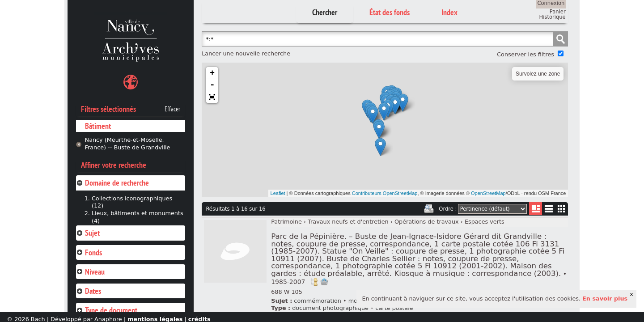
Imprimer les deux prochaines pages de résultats (429, 209)
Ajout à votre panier (324, 282)
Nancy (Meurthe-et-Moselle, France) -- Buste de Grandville (128, 144)
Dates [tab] (89, 291)
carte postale (394, 308)
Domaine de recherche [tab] (112, 183)
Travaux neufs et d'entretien (348, 222)
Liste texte (549, 210)
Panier (558, 12)
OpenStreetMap (488, 193)
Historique (553, 17)
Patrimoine (286, 222)
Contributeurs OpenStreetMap (385, 193)
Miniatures (561, 209)
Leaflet (278, 193)
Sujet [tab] (88, 233)
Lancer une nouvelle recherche (246, 53)
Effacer (172, 109)
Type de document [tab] (107, 310)
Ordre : (448, 209)
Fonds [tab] (89, 252)
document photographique (330, 308)
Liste (536, 209)
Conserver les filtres (525, 54)
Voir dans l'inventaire (314, 282)
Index (449, 12)
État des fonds (390, 12)
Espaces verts (485, 222)
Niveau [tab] (90, 272)
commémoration (318, 301)
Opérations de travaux (427, 222)
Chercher (325, 12)
